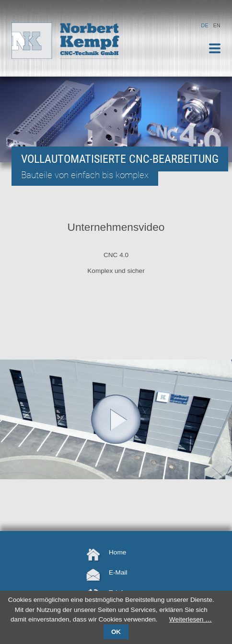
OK (116, 632)
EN (217, 25)
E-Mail (118, 572)
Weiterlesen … (191, 619)
